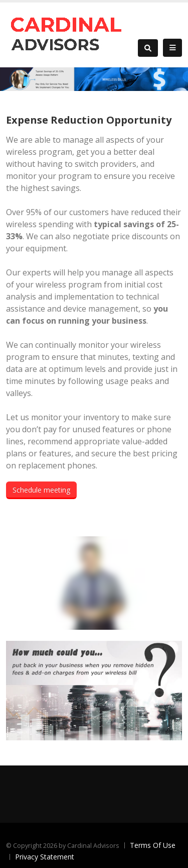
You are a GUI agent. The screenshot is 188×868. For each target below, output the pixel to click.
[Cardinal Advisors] (67, 34)
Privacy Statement (45, 857)
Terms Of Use (153, 845)
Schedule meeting (41, 490)
